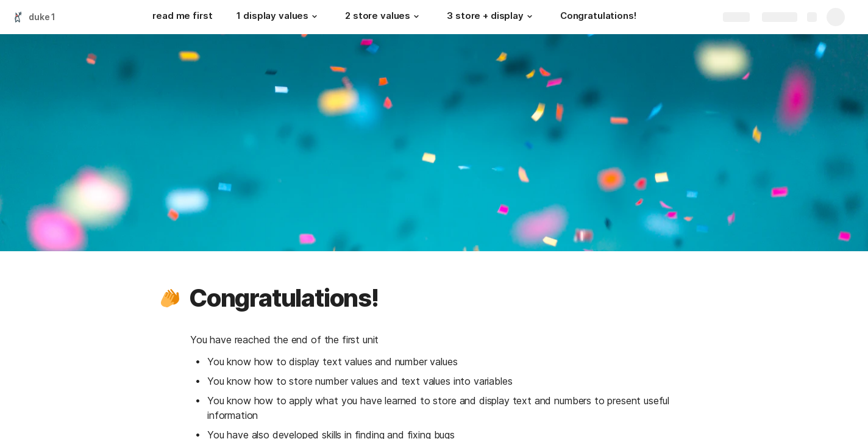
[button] (315, 16)
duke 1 (42, 17)
